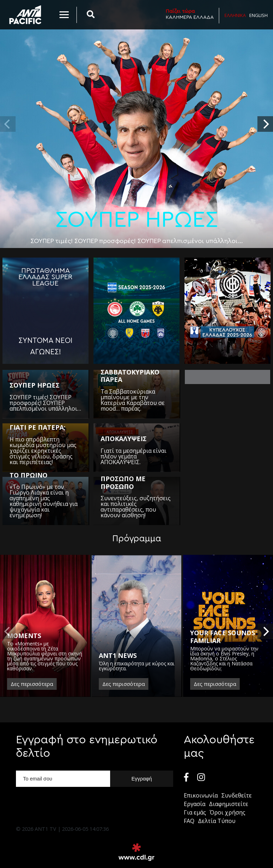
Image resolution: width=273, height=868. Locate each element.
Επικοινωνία (201, 795)
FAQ (189, 821)
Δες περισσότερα (32, 684)
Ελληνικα (235, 15)
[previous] (8, 124)
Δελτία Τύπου (217, 821)
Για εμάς (195, 812)
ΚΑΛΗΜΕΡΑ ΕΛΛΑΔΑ (190, 14)
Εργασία (195, 804)
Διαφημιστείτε (229, 804)
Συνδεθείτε (237, 795)
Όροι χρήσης (227, 812)
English (258, 15)
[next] (265, 124)
